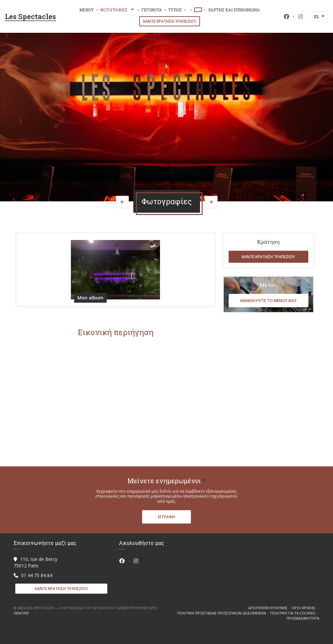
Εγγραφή (166, 517)
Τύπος (175, 10)
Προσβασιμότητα (303, 618)
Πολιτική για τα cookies (295, 613)
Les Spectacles (30, 16)
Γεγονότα (152, 10)
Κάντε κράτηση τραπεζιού (170, 21)
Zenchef (21, 613)
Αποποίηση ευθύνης (270, 608)
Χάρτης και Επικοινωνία (234, 10)
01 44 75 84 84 (37, 575)
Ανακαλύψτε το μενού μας (268, 301)
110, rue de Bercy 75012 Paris (35, 562)
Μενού (87, 10)
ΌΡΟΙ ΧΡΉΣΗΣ (306, 608)
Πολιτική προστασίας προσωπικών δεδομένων (224, 613)
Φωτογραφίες (118, 10)
